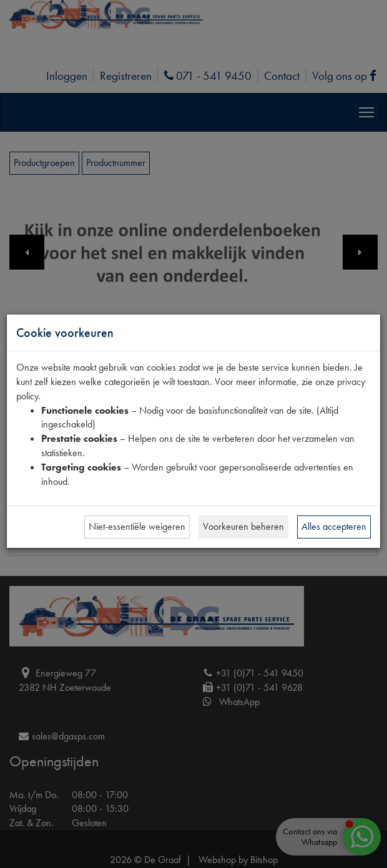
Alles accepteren (334, 526)
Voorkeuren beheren (243, 526)
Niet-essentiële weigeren (137, 526)
